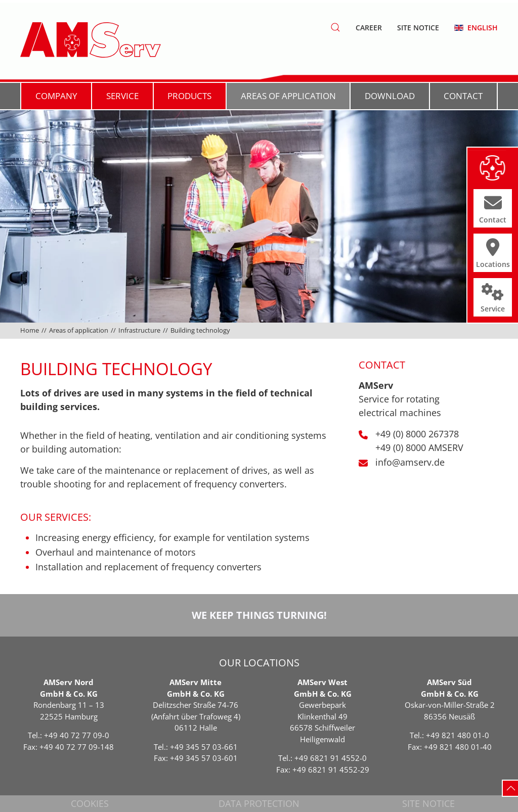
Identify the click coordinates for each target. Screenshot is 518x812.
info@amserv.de (410, 462)
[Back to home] (91, 40)
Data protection (259, 803)
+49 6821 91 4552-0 (331, 758)
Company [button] (56, 96)
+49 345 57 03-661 (204, 747)
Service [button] (122, 96)
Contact (463, 96)
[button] (335, 27)
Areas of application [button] (288, 96)
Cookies (90, 803)
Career (369, 28)
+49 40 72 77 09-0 (77, 735)
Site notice (418, 28)
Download (390, 96)
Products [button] (189, 96)
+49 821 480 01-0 (458, 735)
